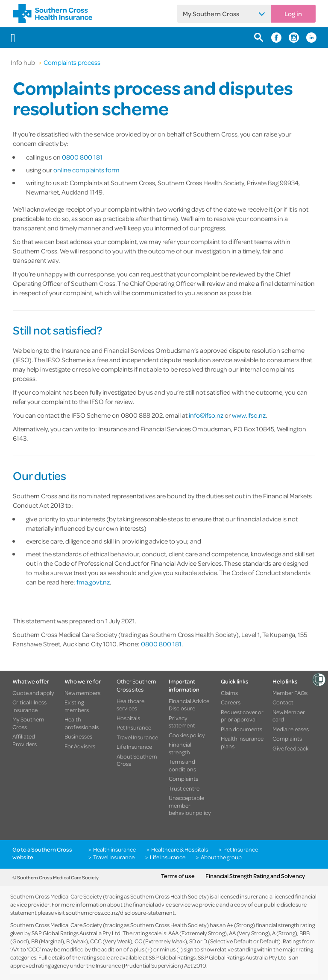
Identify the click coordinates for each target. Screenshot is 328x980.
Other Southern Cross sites (136, 685)
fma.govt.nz (93, 582)
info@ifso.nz (206, 415)
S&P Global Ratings (172, 957)
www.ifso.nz (249, 415)
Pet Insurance (134, 727)
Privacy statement (182, 722)
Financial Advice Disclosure (189, 705)
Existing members (77, 706)
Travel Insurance (137, 737)
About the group (221, 857)
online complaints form (86, 170)
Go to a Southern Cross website (42, 853)
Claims (229, 693)
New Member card (289, 716)
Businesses (78, 736)
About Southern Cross (137, 760)
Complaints (183, 779)
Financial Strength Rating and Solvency (255, 876)
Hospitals (128, 718)
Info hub (23, 62)
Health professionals (82, 723)
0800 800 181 (82, 157)
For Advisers (80, 746)
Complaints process (72, 62)
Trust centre (184, 788)
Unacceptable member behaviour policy (190, 805)
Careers (231, 702)
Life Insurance (134, 747)
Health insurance (114, 849)
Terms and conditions (182, 765)
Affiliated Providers (25, 740)
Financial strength (180, 748)
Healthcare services (130, 705)
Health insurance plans (242, 742)
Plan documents (242, 729)
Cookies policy (187, 735)
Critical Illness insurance (29, 706)
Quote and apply (33, 693)
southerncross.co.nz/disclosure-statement (120, 912)
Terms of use (178, 876)
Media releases (291, 729)
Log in (293, 14)
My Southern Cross (211, 14)
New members (82, 693)
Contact (283, 702)
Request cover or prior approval (242, 716)
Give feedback (290, 748)
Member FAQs (290, 693)
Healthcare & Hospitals (180, 849)
